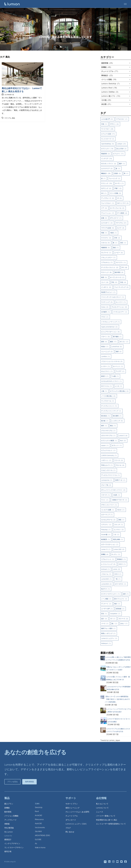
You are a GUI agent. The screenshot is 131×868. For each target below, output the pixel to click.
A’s (36, 844)
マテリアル (8, 118)
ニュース (100, 812)
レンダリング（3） (118, 421)
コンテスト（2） (119, 530)
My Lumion (9, 832)
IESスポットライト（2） (109, 164)
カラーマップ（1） (107, 515)
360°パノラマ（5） (123, 203)
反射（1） (126, 594)
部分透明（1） (118, 416)
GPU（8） (125, 267)
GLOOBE (38, 840)
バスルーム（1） (107, 574)
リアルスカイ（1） (122, 119)
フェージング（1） (115, 178)
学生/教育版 (9, 828)
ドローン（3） (106, 337)
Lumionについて (102, 808)
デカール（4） (120, 465)
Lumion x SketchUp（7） (111, 84)
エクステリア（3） (107, 169)
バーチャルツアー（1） (120, 312)
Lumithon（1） (106, 356)
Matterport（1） (106, 643)
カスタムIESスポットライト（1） (112, 381)
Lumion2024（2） (107, 584)
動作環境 (8, 812)
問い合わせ (70, 832)
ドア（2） (104, 208)
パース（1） (105, 624)
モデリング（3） (107, 188)
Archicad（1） (106, 569)
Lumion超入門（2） (107, 119)
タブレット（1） (117, 445)
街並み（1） (105, 347)
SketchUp (39, 807)
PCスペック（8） (107, 272)
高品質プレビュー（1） (109, 292)
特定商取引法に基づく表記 (107, 820)
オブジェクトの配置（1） (109, 441)
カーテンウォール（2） (118, 208)
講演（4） (104, 342)
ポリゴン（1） (124, 342)
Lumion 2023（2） (119, 549)
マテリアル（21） (121, 223)
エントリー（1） (121, 302)
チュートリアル (72, 816)
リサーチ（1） (106, 495)
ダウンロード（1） (116, 218)
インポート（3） (107, 287)
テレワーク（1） (107, 253)
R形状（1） (114, 233)
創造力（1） (105, 376)
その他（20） (107, 100)
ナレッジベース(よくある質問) (77, 812)
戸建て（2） (118, 188)
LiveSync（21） (122, 144)
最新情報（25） (108, 63)
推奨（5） (104, 277)
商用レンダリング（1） (109, 633)
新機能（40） (107, 67)
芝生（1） (104, 614)
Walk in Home (40, 848)
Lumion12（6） (123, 436)
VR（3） (120, 198)
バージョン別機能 (11, 816)
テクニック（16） (107, 183)
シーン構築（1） (107, 599)
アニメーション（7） (108, 213)
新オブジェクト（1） (121, 599)
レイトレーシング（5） (109, 564)
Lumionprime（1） (107, 480)
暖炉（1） (122, 164)
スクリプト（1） (121, 262)
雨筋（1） (122, 520)
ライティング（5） (107, 302)
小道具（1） (117, 495)
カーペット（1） (118, 366)
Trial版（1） (115, 376)
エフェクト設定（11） (108, 134)
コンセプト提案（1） (108, 510)
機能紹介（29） (106, 173)
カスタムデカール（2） (109, 520)
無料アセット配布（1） (109, 628)
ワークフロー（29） (108, 129)
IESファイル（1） (107, 386)
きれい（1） (124, 624)
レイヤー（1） (106, 366)
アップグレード (10, 820)
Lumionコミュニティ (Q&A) (76, 824)
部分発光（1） (106, 416)
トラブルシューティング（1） (111, 322)
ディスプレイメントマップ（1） (112, 411)
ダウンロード (71, 820)
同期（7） (104, 233)
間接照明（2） (106, 154)
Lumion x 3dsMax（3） (110, 92)
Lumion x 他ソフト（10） (111, 96)
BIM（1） (104, 193)
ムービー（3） (119, 253)
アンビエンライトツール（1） (111, 475)
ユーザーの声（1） (107, 609)
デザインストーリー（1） (109, 505)
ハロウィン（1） (107, 460)
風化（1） (113, 426)
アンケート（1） (107, 604)
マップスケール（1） (108, 401)
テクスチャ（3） (107, 238)
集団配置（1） (106, 539)
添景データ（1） (121, 480)
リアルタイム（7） (107, 262)
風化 (14, 118)
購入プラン (9, 804)
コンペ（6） (105, 282)
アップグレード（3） (108, 198)
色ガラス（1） (106, 589)
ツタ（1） (117, 535)
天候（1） (104, 124)
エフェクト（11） (119, 154)
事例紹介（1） (122, 559)
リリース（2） (119, 460)
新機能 (7, 808)
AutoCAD (38, 823)
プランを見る (12, 782)
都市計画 (8, 851)
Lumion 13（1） (106, 549)
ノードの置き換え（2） (109, 396)
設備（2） (104, 218)
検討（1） (118, 604)
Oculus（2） (105, 307)
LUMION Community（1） (109, 455)
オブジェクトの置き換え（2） (120, 391)
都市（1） (104, 426)
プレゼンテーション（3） (120, 307)
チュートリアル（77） (110, 71)
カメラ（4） (121, 228)
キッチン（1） (116, 554)
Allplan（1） (121, 510)
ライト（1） (105, 500)
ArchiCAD (38, 815)
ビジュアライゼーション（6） (111, 332)
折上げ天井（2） (122, 149)
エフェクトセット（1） (109, 450)
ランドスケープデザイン (14, 848)
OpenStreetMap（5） (108, 144)
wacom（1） (105, 445)
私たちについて (102, 804)
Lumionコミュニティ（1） (109, 638)
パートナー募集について (106, 816)
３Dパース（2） (124, 619)
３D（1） (113, 619)
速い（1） (115, 624)
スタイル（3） (106, 243)
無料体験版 (29, 782)
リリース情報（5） (116, 193)
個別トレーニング (72, 808)
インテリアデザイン (12, 844)
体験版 (7, 824)
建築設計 (8, 840)
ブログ (68, 828)
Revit (37, 811)
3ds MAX (38, 831)
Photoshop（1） (106, 530)
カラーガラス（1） (121, 584)
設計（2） (104, 619)
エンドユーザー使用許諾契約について (111, 824)
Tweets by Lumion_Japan (110, 740)
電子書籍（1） (118, 337)
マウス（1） (105, 317)
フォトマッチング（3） (122, 287)
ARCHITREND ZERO (42, 835)
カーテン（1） (120, 183)
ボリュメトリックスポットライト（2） (114, 490)
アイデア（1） (120, 371)
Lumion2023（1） (107, 579)
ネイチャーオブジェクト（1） (111, 594)
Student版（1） (106, 535)
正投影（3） (118, 173)
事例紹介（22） (108, 75)
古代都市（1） (106, 312)
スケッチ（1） (119, 525)
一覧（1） (118, 579)
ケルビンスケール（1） (109, 470)
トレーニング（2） (107, 352)
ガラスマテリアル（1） (109, 436)
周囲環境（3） (106, 248)
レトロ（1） (119, 386)
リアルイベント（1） (108, 559)
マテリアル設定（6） (108, 228)
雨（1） (126, 173)
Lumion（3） (117, 569)
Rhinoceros (39, 819)
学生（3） (115, 282)
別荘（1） (124, 243)
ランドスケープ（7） (108, 139)
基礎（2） (119, 352)
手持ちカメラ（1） (107, 465)
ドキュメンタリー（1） (109, 258)
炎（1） (104, 178)
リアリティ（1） (107, 525)
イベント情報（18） (109, 79)
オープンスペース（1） (118, 277)
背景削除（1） (120, 609)
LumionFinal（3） (117, 347)
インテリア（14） (107, 159)
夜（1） (115, 243)
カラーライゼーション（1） (110, 544)
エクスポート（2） (107, 223)
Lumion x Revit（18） (110, 88)
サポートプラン (72, 804)
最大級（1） (105, 421)
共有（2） (118, 238)
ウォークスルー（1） (108, 203)
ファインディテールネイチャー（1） (113, 297)
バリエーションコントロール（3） (112, 361)
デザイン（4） (115, 124)
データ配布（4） (122, 213)
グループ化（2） (107, 485)
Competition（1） (115, 614)
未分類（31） (107, 104)
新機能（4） (105, 554)
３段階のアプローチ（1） (120, 500)
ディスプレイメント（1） (109, 406)
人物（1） (104, 391)
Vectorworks (40, 828)
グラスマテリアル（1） (109, 431)
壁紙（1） (116, 248)
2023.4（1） (118, 574)
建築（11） (114, 342)
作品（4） (124, 282)
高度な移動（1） (118, 539)
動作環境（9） (119, 272)
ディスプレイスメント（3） (110, 267)
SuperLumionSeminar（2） (110, 327)
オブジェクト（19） (108, 149)
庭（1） (118, 169)
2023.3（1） (122, 564)
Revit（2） (123, 441)
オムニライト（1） (107, 371)
